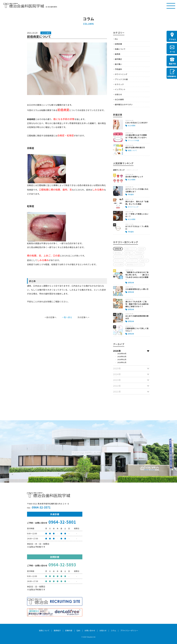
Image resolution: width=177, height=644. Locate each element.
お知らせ (118, 94)
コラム (113, 630)
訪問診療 (118, 44)
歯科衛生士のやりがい (124, 104)
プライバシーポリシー (129, 630)
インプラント (120, 89)
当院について (44, 630)
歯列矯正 (118, 59)
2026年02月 (122, 359)
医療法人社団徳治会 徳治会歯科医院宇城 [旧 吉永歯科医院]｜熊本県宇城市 (24, 5)
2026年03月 (122, 356)
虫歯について (120, 49)
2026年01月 (122, 362)
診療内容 (69, 630)
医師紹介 (57, 630)
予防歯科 (118, 69)
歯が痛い (118, 64)
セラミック (119, 84)
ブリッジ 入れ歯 (121, 79)
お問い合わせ (90, 630)
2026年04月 (122, 354)
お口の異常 (119, 99)
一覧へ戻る (67, 317)
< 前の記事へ (51, 317)
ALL (116, 39)
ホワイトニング (121, 74)
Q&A (78, 630)
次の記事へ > (83, 317)
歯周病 (117, 54)
